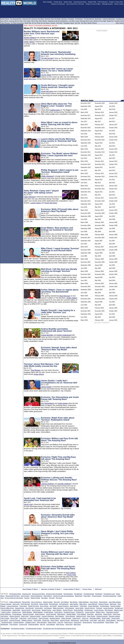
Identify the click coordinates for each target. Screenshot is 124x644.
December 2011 (86, 189)
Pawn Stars (87, 596)
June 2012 (84, 183)
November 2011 (100, 189)
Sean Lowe (16, 604)
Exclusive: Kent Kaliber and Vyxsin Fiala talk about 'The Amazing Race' (58, 568)
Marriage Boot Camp (86, 21)
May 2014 (98, 158)
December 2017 (86, 115)
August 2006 (99, 253)
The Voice (59, 598)
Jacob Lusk (28, 504)
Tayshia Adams (105, 606)
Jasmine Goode (65, 620)
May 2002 (98, 305)
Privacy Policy (87, 589)
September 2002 (86, 302)
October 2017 (113, 115)
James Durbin (46, 387)
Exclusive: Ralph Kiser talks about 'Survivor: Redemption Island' (58, 419)
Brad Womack (65, 296)
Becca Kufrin (26, 602)
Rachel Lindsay (48, 602)
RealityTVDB (92, 2)
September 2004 (86, 277)
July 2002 (112, 302)
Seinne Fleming (68, 610)
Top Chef (52, 598)
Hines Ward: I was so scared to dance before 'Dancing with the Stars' (59, 123)
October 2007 (113, 238)
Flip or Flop (35, 21)
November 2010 (100, 201)
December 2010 (86, 201)
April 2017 (112, 121)
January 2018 (113, 112)
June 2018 (84, 109)
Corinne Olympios (15, 620)
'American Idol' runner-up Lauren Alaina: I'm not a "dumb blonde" (57, 70)
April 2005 (112, 268)
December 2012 (86, 176)
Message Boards (107, 4)
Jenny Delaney (57, 610)
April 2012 (112, 183)
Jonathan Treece (30, 622)
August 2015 (99, 143)
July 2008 (112, 228)
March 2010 (84, 210)
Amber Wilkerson (6, 614)
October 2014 (113, 152)
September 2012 (86, 180)
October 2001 (113, 311)
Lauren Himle (115, 618)
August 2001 (99, 314)
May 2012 (98, 183)
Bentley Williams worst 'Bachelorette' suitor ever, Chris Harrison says (42, 33)
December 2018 (86, 103)
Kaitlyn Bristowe (84, 602)
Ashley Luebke (6, 612)
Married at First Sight (100, 21)
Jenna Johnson (87, 622)
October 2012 (113, 176)
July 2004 (112, 277)
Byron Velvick (44, 606)
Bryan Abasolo (17, 614)
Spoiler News (68, 2)
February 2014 (99, 161)
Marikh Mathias (38, 612)
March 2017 (84, 125)
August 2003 (99, 290)
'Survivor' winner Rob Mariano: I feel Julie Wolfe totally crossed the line (41, 365)
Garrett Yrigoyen (90, 608)
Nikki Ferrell (25, 616)
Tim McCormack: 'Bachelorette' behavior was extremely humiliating (58, 53)
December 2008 (86, 225)
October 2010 (113, 201)
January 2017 (113, 125)
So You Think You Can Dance (14, 598)
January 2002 (113, 308)
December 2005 (86, 262)
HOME (26, 25)
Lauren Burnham (108, 608)
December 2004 (86, 274)
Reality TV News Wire (116, 2)
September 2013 (86, 167)
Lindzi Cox (85, 618)
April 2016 (112, 134)
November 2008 (100, 225)
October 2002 (113, 299)
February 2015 (99, 149)
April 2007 (112, 244)
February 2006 (99, 259)
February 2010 (99, 210)
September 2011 (86, 192)
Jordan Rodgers (40, 614)
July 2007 (112, 241)
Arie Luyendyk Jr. (37, 602)
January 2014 (113, 161)
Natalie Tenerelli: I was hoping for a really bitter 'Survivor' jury (58, 311)
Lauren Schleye (90, 612)
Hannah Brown (20, 608)
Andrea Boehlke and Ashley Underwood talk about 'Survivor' (57, 330)
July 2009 (112, 216)
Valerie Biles (16, 610)
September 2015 (86, 143)
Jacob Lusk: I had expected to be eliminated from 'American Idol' (40, 499)
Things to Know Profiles (93, 4)
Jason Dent (69, 624)
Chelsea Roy (80, 612)
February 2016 (99, 137)
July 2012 (112, 180)
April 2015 (112, 146)
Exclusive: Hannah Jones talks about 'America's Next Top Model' (59, 349)
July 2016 (112, 131)
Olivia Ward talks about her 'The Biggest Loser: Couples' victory (56, 105)
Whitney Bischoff (15, 616)
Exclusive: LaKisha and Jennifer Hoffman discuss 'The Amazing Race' (59, 479)
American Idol (27, 594)
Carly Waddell (81, 614)
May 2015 (98, 146)
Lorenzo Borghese (12, 606)
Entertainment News (80, 2)
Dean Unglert (91, 616)
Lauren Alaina (46, 75)
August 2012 (99, 180)
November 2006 (100, 250)
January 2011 (113, 198)
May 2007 (98, 244)
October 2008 (113, 225)
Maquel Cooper (47, 610)
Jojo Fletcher (65, 602)
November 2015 (100, 140)
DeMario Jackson (27, 620)
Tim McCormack (47, 58)
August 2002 (99, 302)
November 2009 (100, 213)
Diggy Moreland (42, 622)
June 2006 (84, 256)
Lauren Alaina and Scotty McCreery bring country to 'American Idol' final (59, 140)
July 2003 (112, 290)
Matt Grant (113, 604)
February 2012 (99, 186)
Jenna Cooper (36, 610)
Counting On (120, 19)
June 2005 (84, 268)
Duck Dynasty (25, 596)
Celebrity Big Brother (109, 19)
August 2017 (99, 118)
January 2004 (113, 283)
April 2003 (112, 293)
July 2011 (112, 192)
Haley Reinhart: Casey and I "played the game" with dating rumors (41, 192)
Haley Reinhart (29, 197)
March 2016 (84, 137)
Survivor (27, 598)
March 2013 (84, 173)
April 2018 (112, 109)
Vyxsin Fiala (71, 575)
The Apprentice (68, 594)
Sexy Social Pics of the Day (75, 4)
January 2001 (113, 320)
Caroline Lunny (16, 612)
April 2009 (112, 219)
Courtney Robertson (48, 616)
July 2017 (112, 118)
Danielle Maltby (71, 614)
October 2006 (113, 250)
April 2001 (112, 317)
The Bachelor (78, 594)
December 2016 (86, 128)
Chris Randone (69, 608)
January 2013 (113, 173)
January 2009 (113, 222)
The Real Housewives (110, 596)
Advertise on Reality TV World (51, 589)
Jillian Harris (83, 604)
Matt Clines (77, 624)
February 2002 (99, 308)
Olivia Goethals (79, 610)
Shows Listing (119, 4)
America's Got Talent (38, 594)
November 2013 (100, 164)
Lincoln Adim (39, 608)
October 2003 (113, 286)
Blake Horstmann (58, 608)
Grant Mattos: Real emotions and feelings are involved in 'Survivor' (57, 229)
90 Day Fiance (5, 19)
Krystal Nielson (49, 612)
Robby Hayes (52, 622)
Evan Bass (90, 614)
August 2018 (99, 106)
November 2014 (100, 152)
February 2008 (99, 235)
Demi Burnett (30, 608)
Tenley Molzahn (70, 616)
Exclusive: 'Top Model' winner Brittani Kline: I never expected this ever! (59, 155)
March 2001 (84, 320)
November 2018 (100, 103)
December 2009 (86, 213)
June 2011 (84, 195)
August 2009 (99, 216)
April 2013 (112, 170)
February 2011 (99, 198)
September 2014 (86, 155)
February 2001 (99, 320)
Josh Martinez (51, 624)
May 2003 (98, 293)
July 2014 (112, 155)
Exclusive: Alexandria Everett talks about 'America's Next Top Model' (58, 516)
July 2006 (112, 253)
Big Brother (99, 594)
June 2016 (84, 134)
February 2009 (99, 222)
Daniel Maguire (111, 620)
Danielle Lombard (114, 616)
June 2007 (84, 244)
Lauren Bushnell (51, 614)
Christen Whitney (19, 622)
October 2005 (113, 262)
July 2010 (112, 204)
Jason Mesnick (93, 604)
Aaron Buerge (74, 606)
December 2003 (86, 286)
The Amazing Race (15, 594)
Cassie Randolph (93, 606)
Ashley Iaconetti (66, 618)
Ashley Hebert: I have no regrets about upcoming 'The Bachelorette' (60, 291)
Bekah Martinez (27, 612)
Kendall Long (119, 608)
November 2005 (100, 262)
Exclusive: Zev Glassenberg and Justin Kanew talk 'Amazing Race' (60, 398)
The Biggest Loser (109, 594)
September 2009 (86, 216)
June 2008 (84, 231)
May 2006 (98, 256)
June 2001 (84, 317)
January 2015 (113, 149)
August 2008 (99, 228)
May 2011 (98, 195)
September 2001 (86, 314)
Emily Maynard (25, 604)
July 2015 (112, 143)
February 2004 (99, 283)
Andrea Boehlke (47, 335)
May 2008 (98, 231)
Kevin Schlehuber (99, 622)
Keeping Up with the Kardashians (63, 596)
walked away (55, 110)
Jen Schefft (53, 606)
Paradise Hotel (119, 21)
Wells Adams (61, 614)
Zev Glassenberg (47, 403)
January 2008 (113, 235)
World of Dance (92, 23)
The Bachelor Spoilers (18, 628)
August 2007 (99, 241)
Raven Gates (55, 620)
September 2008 (86, 228)
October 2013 (113, 164)
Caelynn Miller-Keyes (7, 608)
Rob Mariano (36, 370)
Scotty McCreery (30, 79)
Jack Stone (102, 620)
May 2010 (98, 207)
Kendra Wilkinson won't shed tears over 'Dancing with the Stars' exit (58, 553)
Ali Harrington (89, 610)
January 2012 (113, 186)
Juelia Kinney (76, 618)
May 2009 (98, 219)
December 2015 (86, 140)
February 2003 (99, 296)
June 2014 (84, 158)
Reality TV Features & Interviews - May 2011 (43, 25)
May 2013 (98, 170)
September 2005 (86, 265)
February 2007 (99, 247)
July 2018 (112, 106)
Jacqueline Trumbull (112, 612)
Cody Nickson (14, 624)
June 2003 (84, 293)
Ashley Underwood (64, 335)
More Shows (120, 23)
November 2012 (100, 176)
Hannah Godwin (116, 606)
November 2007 (100, 238)
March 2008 (84, 235)
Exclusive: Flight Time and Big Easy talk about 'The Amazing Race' (58, 458)
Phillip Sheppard (47, 176)
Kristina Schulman (102, 616)
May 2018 (98, 109)
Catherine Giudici (35, 616)
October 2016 (113, 128)
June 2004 (84, 280)
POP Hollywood (103, 2)
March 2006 (84, 259)
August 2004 (99, 277)
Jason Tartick (79, 608)
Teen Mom (44, 598)
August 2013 (99, 167)
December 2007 (86, 238)
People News (58, 2)
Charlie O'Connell (33, 606)
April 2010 (112, 207)
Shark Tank (28, 23)
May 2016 (98, 134)
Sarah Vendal (84, 620)
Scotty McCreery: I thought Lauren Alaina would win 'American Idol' (58, 86)
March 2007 (84, 247)
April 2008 (112, 231)
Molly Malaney (60, 616)
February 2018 (99, 112)
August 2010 (99, 204)
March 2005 (84, 271)
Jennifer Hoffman (64, 484)
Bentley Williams (30, 38)
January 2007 (113, 247)
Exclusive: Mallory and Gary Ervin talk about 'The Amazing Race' (59, 439)
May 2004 (98, 280)
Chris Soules (94, 602)
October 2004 (113, 274)
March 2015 (84, 149)
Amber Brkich (39, 374)
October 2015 (113, 140)
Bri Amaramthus (6, 610)
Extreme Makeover (36, 596)
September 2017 (86, 118)
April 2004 (112, 280)
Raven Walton (110, 622)
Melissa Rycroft (81, 616)
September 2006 (86, 253)
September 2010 (86, 204)
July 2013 (112, 167)
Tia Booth (99, 608)
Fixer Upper (27, 21)
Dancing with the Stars (13, 596)
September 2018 (86, 106)
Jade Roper (98, 614)
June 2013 (84, 170)
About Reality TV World (30, 589)
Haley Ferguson (44, 618)
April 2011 (112, 195)
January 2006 (113, 259)
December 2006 (86, 250)
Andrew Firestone (63, 606)
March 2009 (84, 222)
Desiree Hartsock (6, 604)
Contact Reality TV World (71, 589)
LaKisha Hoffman (47, 484)
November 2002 (100, 299)
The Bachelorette (89, 594)
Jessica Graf (23, 624)
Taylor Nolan (37, 620)
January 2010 (113, 210)
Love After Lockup (74, 21)
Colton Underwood (15, 602)
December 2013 (86, 164)
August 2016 (99, 131)
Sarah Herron (68, 622)
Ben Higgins (74, 602)
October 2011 (113, 189)
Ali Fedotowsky (64, 604)
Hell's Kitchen (48, 596)
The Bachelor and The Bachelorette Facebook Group (59, 628)
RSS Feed (98, 589)
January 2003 (113, 296)
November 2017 (100, 115)
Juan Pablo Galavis (115, 602)
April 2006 (112, 256)
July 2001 (112, 314)
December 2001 (86, 311)
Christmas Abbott (33, 624)
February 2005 (99, 271)
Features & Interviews (58, 4)
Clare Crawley (5, 618)
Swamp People (35, 598)
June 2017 (84, 121)
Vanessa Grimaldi (28, 614)
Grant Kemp (78, 622)
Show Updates (48, 2)
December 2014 (86, 152)
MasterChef (79, 596)
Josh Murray (5, 616)
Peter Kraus (116, 614)
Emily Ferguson (33, 618)
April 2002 (112, 305)
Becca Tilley (14, 618)
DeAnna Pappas (104, 604)
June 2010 (84, 207)
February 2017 (99, 125)
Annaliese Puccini (69, 612)
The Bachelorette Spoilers (34, 628)
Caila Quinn (23, 618)
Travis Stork (23, 606)
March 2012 (84, 186)
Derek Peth (46, 620)
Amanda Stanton (55, 618)
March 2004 (84, 283)
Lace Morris (4, 620)
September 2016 (86, 131)
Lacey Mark (93, 620)
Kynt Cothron (71, 573)
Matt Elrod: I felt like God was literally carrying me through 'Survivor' (59, 270)
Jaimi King (120, 620)
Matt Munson (75, 620)
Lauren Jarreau (99, 610)
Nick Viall (57, 602)
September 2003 (86, 290)
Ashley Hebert (29, 42)
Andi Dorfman (103, 602)
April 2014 (112, 158)
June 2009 (84, 219)
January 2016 (113, 137)
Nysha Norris (59, 612)
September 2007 (86, 241)
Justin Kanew (63, 403)
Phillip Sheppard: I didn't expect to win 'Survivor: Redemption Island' (60, 171)
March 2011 (84, 198)
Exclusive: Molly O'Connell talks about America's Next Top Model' (60, 210)
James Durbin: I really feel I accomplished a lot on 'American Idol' (59, 382)
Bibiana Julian (118, 610)
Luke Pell (60, 622)
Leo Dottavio (48, 608)
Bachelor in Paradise (68, 19)
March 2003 (84, 296)
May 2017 (98, 121)
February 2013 (99, 173)
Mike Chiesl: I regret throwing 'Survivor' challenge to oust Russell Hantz (60, 249)
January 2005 (113, 271)
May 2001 (98, 317)
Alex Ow (43, 624)
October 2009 (113, 213)
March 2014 (84, 161)
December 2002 (86, 299)
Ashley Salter (106, 618)
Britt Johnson (109, 610)
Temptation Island (69, 23)
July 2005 (112, 265)
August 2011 (99, 192)
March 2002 (84, 308)
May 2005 (98, 268)
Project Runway (97, 596)
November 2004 (100, 274)
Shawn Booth (107, 614)
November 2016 (100, 128)
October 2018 (113, 103)
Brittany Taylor (100, 612)
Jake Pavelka (74, 604)
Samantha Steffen (95, 618)
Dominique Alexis (7, 622)
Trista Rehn (83, 606)
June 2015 (84, 146)
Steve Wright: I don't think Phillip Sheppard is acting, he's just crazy (58, 532)
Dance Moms (4, 21)
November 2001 (100, 311)
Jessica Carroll (26, 610)
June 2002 (84, 305)
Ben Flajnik (35, 604)
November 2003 (100, 286)
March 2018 (84, 112)
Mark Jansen (60, 624)
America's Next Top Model (54, 594)
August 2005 (99, 265)
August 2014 (99, 155)
